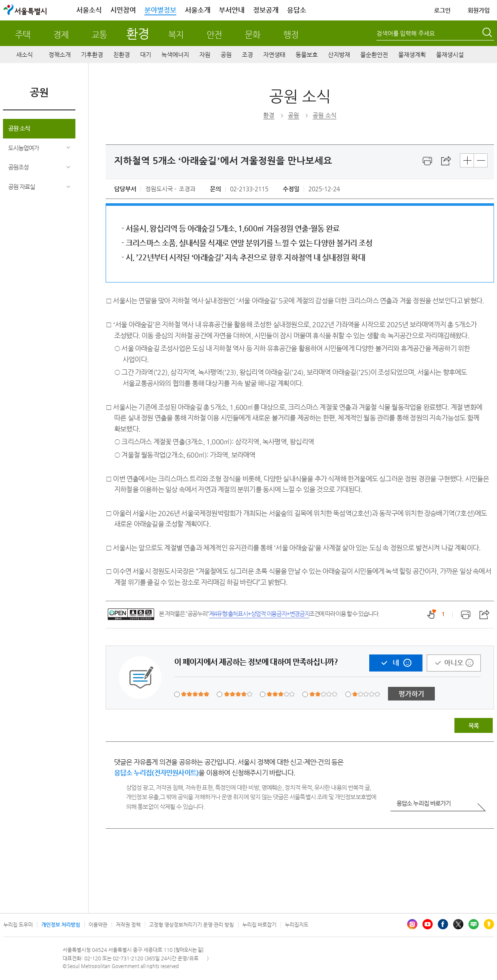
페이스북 (443, 924)
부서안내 (232, 10)
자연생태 (274, 55)
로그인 (442, 10)
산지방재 (339, 55)
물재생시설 (450, 55)
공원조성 (18, 167)
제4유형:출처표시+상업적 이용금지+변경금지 (259, 614)
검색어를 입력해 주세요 (406, 33)
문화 (253, 35)
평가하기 (411, 694)
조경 (247, 55)
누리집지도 (297, 925)
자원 (205, 55)
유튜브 (428, 924)
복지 (176, 35)
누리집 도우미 (18, 925)
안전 (214, 35)
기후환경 (92, 55)
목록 (474, 726)
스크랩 (446, 161)
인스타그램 (412, 924)
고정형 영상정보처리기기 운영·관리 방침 (191, 925)
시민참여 (123, 10)
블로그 (474, 924)
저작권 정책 (128, 925)
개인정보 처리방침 (61, 925)
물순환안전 (374, 55)
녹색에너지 (175, 55)
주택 (23, 35)
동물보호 (307, 55)
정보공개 (266, 10)
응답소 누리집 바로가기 (424, 803)
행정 (291, 35)
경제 (61, 35)
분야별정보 (160, 10)
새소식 (24, 55)
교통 (99, 35)
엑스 (458, 924)
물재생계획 (412, 55)
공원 (226, 55)
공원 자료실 (22, 187)
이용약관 (98, 925)
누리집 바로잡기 (259, 925)
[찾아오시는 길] (189, 950)
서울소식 (89, 10)
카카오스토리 (489, 924)
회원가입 (479, 10)
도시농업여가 (23, 148)
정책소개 (60, 55)
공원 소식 (19, 128)
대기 (146, 55)
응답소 (297, 10)
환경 (137, 33)
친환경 (122, 55)
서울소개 (198, 10)
